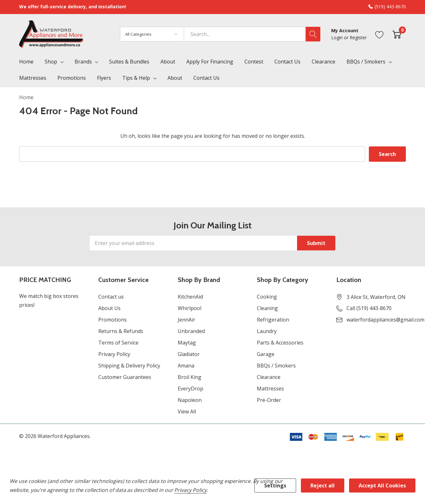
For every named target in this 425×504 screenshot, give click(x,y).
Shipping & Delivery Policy (129, 366)
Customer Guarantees (125, 377)
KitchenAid (190, 297)
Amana (186, 366)
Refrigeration (273, 320)
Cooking (267, 297)
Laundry (267, 331)
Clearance (269, 377)
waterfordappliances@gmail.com (385, 320)
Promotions (112, 320)
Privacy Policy (114, 354)
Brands (83, 62)
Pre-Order (269, 400)
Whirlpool (190, 308)
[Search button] (313, 34)
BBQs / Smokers (366, 62)
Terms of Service (118, 343)
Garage (266, 354)
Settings (275, 485)
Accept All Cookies (382, 485)
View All (187, 411)
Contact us (111, 297)
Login (338, 37)
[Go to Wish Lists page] (380, 34)
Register (358, 37)
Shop (51, 62)
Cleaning (267, 308)
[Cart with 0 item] (397, 34)
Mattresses (270, 389)
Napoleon (190, 400)
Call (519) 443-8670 (369, 308)
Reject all (323, 485)
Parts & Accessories (280, 343)
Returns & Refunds (121, 331)
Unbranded (191, 331)
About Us (109, 308)
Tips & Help (136, 78)
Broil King (190, 377)
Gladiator (189, 354)
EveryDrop (190, 389)
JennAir (186, 320)
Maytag (187, 343)
